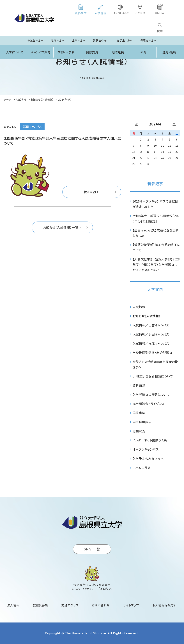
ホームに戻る (142, 468)
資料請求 (139, 385)
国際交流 (92, 52)
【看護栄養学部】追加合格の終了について (156, 247)
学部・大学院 (66, 52)
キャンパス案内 (41, 52)
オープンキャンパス (146, 449)
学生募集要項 (142, 422)
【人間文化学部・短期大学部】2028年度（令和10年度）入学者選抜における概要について (156, 264)
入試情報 (139, 307)
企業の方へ (79, 40)
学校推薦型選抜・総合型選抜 (153, 352)
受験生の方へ (101, 40)
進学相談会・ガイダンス (149, 404)
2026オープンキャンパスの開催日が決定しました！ (155, 204)
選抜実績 (139, 413)
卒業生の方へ (36, 40)
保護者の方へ (148, 40)
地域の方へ (58, 40)
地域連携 (118, 52)
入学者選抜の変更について (151, 394)
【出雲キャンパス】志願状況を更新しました (156, 233)
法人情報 (13, 605)
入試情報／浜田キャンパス (151, 334)
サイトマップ (131, 605)
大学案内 (155, 289)
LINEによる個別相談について (153, 376)
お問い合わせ (101, 605)
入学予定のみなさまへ (148, 458)
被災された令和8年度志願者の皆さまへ (155, 364)
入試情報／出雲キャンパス (151, 325)
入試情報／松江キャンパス (151, 343)
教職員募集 (41, 605)
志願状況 (139, 431)
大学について (15, 52)
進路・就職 (169, 52)
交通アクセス (70, 605)
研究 (144, 52)
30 (148, 164)
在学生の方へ (125, 40)
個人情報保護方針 (165, 605)
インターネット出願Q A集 (150, 440)
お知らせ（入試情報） (147, 316)
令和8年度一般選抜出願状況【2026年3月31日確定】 (156, 218)
